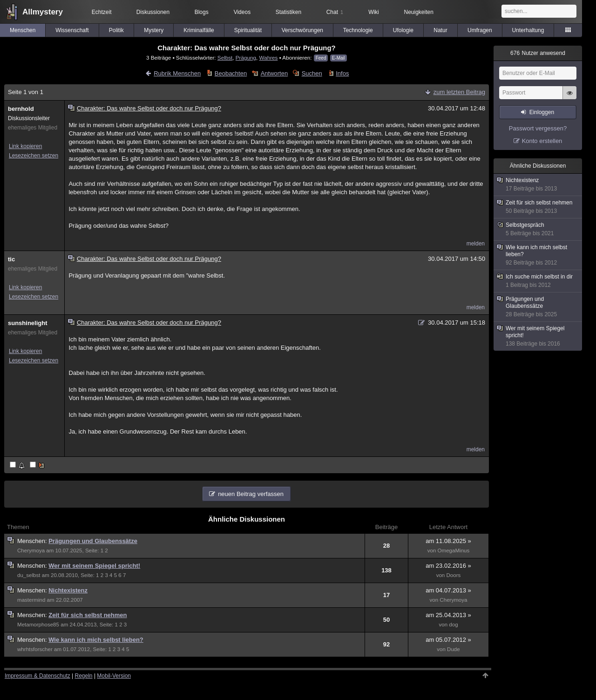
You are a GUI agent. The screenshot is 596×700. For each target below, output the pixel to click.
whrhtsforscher (35, 649)
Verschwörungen (302, 30)
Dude (454, 649)
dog (453, 625)
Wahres (269, 58)
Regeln (84, 676)
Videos (242, 12)
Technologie (358, 30)
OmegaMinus (454, 550)
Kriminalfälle (199, 30)
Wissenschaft (72, 30)
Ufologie (403, 30)
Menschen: (33, 541)
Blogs (202, 12)
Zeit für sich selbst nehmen (88, 615)
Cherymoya (31, 550)
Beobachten (231, 73)
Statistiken (288, 12)
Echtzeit (102, 12)
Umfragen (480, 30)
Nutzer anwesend (538, 53)
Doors (454, 575)
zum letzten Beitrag (459, 92)
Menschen (23, 30)
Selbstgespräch (538, 229)
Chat (335, 12)
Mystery (154, 30)
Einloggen (542, 112)
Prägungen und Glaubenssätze (93, 541)
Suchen (312, 73)
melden (476, 244)
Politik (116, 30)
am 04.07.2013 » (448, 590)
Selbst (225, 58)
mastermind (31, 600)
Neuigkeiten (419, 12)
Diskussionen (153, 12)
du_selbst (29, 575)
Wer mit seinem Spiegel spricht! (94, 566)
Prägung (246, 58)
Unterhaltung (528, 30)
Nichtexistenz (68, 590)
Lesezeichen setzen (34, 156)
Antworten (274, 73)
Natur (440, 30)
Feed (321, 58)
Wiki (374, 12)
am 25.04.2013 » (448, 615)
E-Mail (339, 58)
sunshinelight (28, 323)
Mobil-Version (114, 676)
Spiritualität (248, 30)
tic (11, 259)
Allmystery (43, 12)
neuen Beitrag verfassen (251, 494)
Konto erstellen (542, 141)
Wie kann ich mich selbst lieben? (96, 640)
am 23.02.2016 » (448, 566)
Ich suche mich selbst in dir (538, 281)
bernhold (21, 109)
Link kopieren (25, 146)
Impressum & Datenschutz (37, 676)
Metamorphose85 (38, 625)
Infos (342, 73)
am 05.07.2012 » (448, 640)
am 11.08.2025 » (448, 541)
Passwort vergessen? (538, 128)
